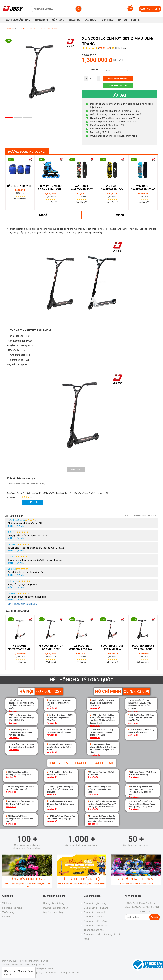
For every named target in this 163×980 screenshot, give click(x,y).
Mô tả (43, 215)
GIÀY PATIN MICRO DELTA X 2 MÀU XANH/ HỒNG (51, 188)
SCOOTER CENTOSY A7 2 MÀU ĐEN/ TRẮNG (112, 648)
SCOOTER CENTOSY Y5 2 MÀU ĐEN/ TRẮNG (143, 648)
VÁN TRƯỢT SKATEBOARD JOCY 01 (81, 188)
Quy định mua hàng (53, 912)
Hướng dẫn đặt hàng (54, 903)
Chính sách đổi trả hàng (96, 908)
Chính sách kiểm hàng (95, 921)
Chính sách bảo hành (95, 912)
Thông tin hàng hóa (94, 930)
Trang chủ (10, 28)
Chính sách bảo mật (94, 917)
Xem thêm (76, 470)
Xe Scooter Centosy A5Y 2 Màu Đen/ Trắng (20, 648)
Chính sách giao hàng (95, 903)
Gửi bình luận (32, 502)
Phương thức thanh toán (56, 908)
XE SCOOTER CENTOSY (48, 28)
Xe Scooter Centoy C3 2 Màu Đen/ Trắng (51, 648)
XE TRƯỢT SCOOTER (26, 28)
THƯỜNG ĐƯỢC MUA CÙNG (25, 152)
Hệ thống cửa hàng (12, 908)
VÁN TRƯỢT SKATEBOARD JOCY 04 (112, 188)
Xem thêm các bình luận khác (22, 604)
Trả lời (11, 526)
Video (120, 215)
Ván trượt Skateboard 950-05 (143, 188)
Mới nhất (152, 516)
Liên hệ (6, 917)
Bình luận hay (140, 516)
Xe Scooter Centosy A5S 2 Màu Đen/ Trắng (81, 648)
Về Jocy (6, 903)
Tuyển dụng (8, 912)
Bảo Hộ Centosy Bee (20, 186)
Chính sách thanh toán (95, 925)
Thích (21, 526)
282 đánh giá (104, 48)
